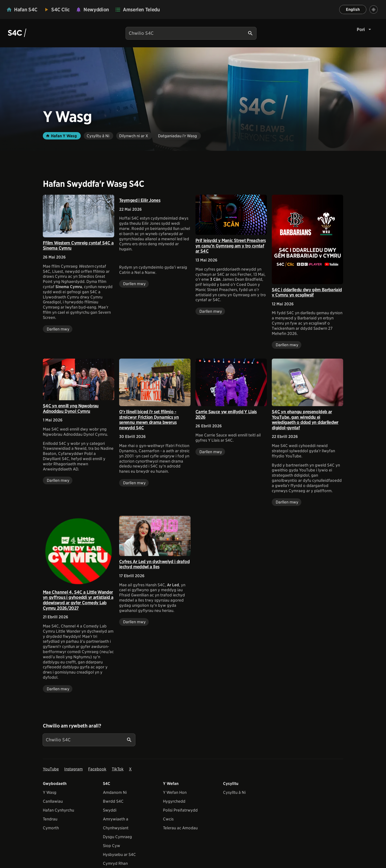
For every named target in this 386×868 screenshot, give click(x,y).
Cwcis (168, 819)
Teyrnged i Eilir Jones (140, 200)
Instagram (73, 769)
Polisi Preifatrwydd (180, 810)
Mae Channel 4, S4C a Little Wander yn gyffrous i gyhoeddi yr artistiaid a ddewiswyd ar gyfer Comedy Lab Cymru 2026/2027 (78, 600)
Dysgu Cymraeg (117, 837)
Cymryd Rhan (115, 863)
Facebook (97, 769)
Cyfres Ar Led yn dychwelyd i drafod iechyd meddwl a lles (154, 564)
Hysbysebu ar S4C (119, 855)
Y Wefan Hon (175, 792)
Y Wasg (50, 792)
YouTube (51, 769)
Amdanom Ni (115, 792)
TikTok (118, 769)
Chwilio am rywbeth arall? (72, 726)
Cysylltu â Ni (234, 792)
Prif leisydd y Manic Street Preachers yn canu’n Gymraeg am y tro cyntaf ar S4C (231, 246)
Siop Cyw (112, 846)
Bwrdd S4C (113, 801)
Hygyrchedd (174, 801)
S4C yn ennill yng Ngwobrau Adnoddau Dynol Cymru (71, 408)
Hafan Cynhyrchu (58, 810)
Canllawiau (53, 801)
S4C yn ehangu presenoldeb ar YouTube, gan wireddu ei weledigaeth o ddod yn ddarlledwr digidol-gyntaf (305, 420)
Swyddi (110, 810)
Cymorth (51, 828)
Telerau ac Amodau (180, 828)
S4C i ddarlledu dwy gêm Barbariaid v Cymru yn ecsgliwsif (307, 292)
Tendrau (50, 819)
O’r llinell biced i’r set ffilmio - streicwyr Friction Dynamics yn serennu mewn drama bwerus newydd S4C (149, 420)
